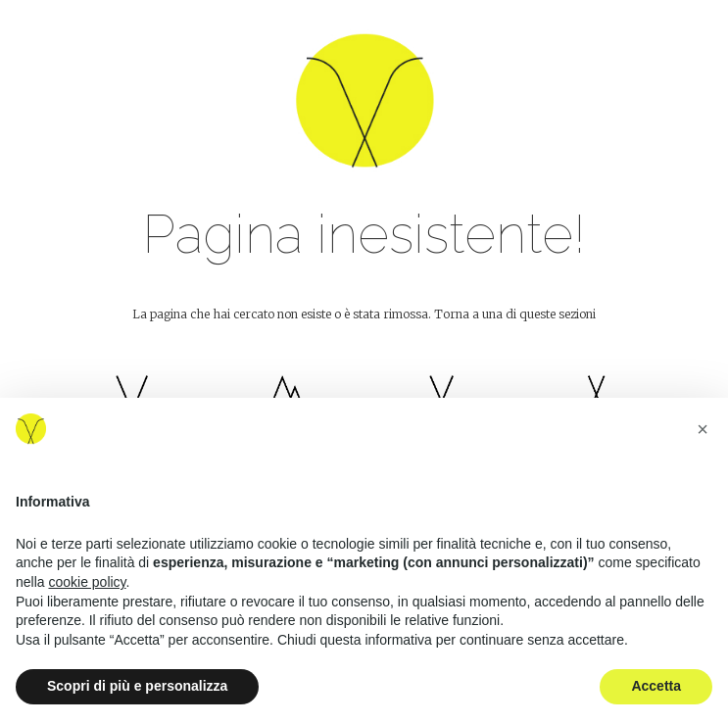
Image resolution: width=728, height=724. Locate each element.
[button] (703, 429)
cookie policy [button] (87, 582)
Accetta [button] (656, 686)
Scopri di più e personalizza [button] (137, 686)
